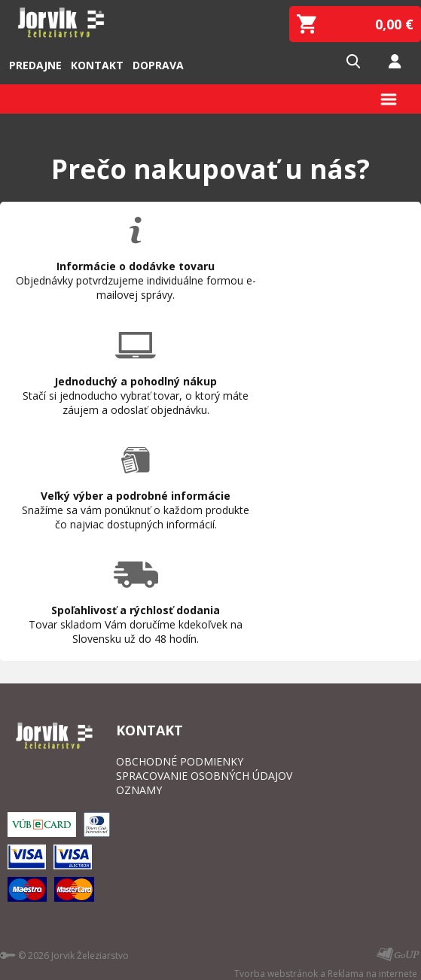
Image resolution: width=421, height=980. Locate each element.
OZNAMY (139, 790)
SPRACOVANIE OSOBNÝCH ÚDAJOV (204, 776)
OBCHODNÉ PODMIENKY (180, 761)
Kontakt (97, 65)
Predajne (35, 65)
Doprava (158, 65)
